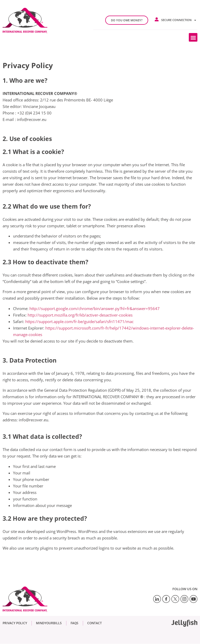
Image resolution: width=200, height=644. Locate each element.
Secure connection (179, 20)
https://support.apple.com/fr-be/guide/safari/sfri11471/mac (79, 321)
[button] (193, 37)
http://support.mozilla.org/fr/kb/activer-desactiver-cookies (80, 315)
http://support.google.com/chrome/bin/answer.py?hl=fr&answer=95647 (95, 308)
